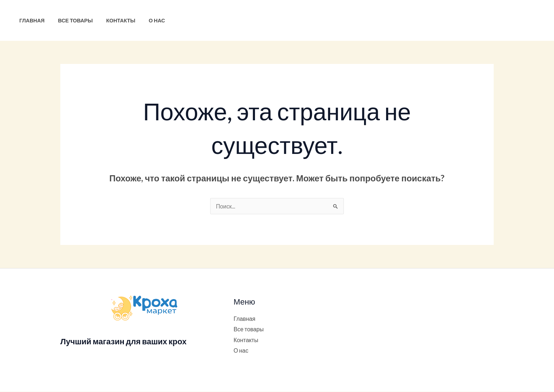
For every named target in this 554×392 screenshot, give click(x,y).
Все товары (71, 20)
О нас (146, 20)
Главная (30, 20)
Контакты (113, 20)
